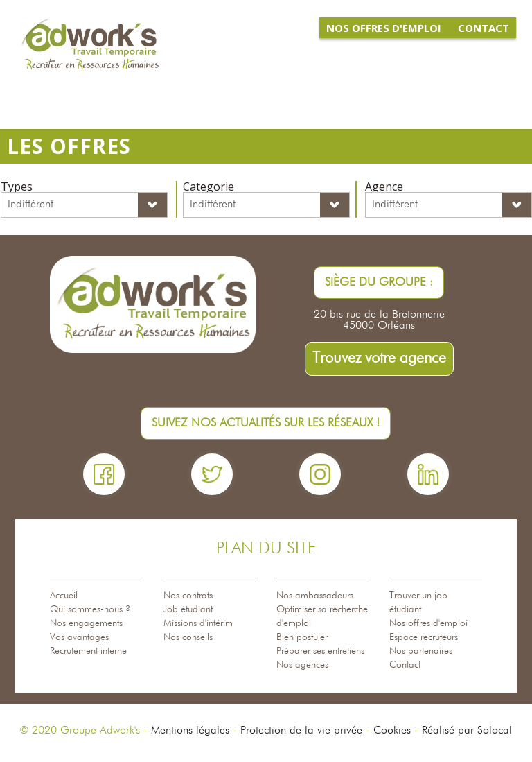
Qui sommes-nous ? (90, 609)
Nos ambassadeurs (315, 596)
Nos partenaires (421, 651)
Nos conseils (188, 637)
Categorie (209, 187)
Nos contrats (188, 596)
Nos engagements (86, 623)
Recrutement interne (88, 651)
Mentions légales (190, 731)
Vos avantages (79, 637)
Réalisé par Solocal (467, 731)
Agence (384, 187)
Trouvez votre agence (379, 358)
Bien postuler (302, 637)
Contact (405, 665)
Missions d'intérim (198, 623)
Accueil (64, 596)
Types (17, 187)
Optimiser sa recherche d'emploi (322, 616)
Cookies (392, 731)
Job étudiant (188, 609)
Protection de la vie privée (301, 731)
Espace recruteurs (424, 637)
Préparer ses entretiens (320, 651)
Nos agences (302, 665)
